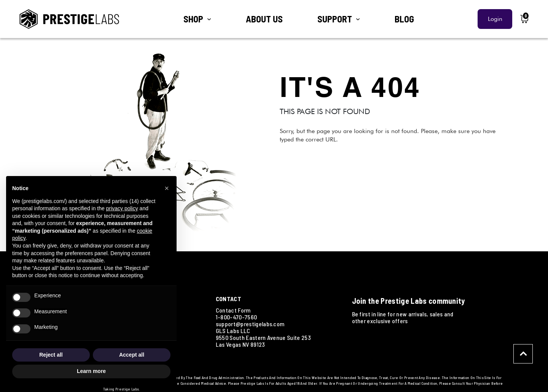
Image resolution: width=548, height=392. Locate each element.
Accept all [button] (132, 355)
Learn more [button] (91, 371)
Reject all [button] (51, 355)
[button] (167, 188)
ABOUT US (264, 19)
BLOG (404, 19)
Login (495, 19)
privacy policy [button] (122, 208)
